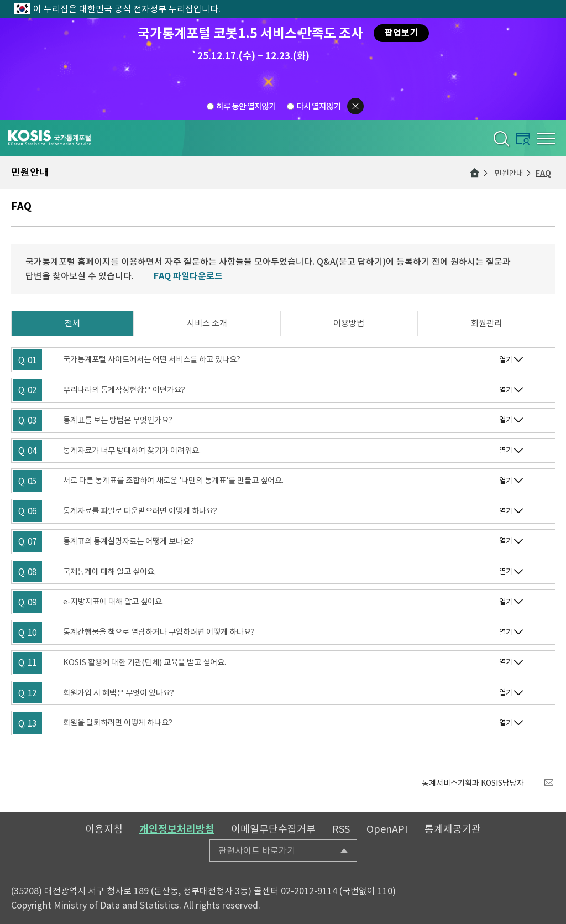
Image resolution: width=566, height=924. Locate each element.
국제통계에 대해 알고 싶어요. (109, 572)
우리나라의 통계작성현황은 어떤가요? (124, 390)
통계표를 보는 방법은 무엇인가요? (118, 420)
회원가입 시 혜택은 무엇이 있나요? (119, 693)
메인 (475, 173)
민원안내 (509, 173)
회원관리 (486, 323)
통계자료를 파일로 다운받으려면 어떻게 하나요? (140, 511)
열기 (506, 360)
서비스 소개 (207, 323)
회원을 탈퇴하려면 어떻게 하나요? (118, 723)
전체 (72, 323)
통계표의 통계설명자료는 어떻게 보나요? (129, 541)
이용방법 (349, 323)
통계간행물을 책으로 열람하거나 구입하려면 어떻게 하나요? (159, 632)
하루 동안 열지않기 (246, 106)
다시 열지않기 (318, 106)
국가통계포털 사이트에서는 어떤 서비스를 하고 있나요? (152, 359)
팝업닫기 (355, 106)
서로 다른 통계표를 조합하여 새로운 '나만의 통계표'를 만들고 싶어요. (173, 481)
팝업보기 (401, 33)
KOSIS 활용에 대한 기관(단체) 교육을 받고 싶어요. (145, 662)
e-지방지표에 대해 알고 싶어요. (113, 602)
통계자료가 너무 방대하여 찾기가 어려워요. (132, 451)
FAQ (543, 173)
